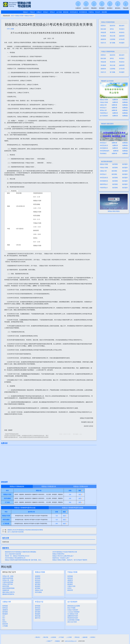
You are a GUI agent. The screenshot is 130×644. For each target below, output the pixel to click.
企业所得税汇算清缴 (73, 620)
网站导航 (45, 637)
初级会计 (26, 12)
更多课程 (104, 12)
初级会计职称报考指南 (108, 22)
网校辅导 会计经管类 (107, 81)
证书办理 (122, 39)
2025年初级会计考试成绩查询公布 (15, 558)
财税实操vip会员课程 (74, 606)
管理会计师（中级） (8, 580)
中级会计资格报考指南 (108, 51)
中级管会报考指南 (8, 582)
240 (57, 524)
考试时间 (112, 32)
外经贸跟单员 (83, 12)
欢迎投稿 (53, 637)
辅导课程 (38, 584)
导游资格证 (103, 153)
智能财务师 (6, 590)
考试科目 (122, 32)
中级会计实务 (71, 586)
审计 (4, 618)
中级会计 (32, 12)
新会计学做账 (71, 608)
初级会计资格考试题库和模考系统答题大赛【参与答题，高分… (23, 560)
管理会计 (52, 12)
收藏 (12, 29)
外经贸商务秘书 (105, 151)
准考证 (112, 29)
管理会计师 (103, 110)
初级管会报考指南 (8, 578)
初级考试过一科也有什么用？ (61, 558)
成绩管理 (122, 36)
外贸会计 (46, 12)
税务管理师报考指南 (8, 588)
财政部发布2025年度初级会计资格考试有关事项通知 (20, 552)
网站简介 (38, 637)
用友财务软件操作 (73, 618)
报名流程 (103, 29)
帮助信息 (77, 637)
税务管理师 (6, 586)
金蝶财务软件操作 (73, 616)
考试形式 (122, 29)
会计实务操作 (72, 602)
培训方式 (103, 43)
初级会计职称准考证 (58, 554)
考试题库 (122, 43)
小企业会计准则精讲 (73, 612)
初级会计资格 (104, 164)
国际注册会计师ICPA (9, 592)
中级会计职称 (72, 572)
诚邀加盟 (85, 637)
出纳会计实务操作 (73, 610)
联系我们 (92, 637)
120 (57, 516)
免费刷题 (125, 100)
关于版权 (61, 637)
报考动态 (38, 580)
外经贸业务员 (74, 12)
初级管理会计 (104, 184)
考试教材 (103, 36)
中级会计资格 (104, 168)
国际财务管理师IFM (8, 594)
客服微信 (57, 641)
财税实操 (66, 12)
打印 (8, 29)
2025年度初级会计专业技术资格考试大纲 (65, 552)
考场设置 (103, 32)
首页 (12, 16)
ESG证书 (98, 12)
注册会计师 (7, 602)
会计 (4, 616)
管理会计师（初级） (8, 576)
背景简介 (103, 26)
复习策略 (112, 43)
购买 (80, 494)
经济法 (69, 588)
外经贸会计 (103, 108)
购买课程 (115, 164)
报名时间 (112, 26)
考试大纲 (112, 36)
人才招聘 (69, 637)
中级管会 (91, 12)
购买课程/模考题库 (107, 161)
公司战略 (5, 626)
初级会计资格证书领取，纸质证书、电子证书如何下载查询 (70, 560)
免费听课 (115, 100)
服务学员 (38, 618)
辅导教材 (38, 588)
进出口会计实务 (72, 622)
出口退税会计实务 (73, 614)
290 (70, 494)
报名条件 (122, 26)
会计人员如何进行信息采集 (16, 532)
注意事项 (112, 39)
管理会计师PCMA (8, 584)
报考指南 (38, 578)
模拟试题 (38, 616)
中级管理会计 (104, 113)
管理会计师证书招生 (114, 211)
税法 (4, 620)
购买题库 (125, 164)
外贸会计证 (39, 602)
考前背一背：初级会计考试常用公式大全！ (18, 556)
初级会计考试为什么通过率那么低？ (63, 556)
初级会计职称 (19, 16)
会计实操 (59, 12)
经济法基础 (38, 592)
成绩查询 (38, 582)
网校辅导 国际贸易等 (107, 124)
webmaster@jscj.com (71, 641)
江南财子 (49, 641)
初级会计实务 (39, 590)
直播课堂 (38, 576)
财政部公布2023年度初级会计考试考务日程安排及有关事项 (25, 530)
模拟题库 (38, 586)
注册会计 (39, 12)
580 (70, 502)
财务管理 (70, 590)
